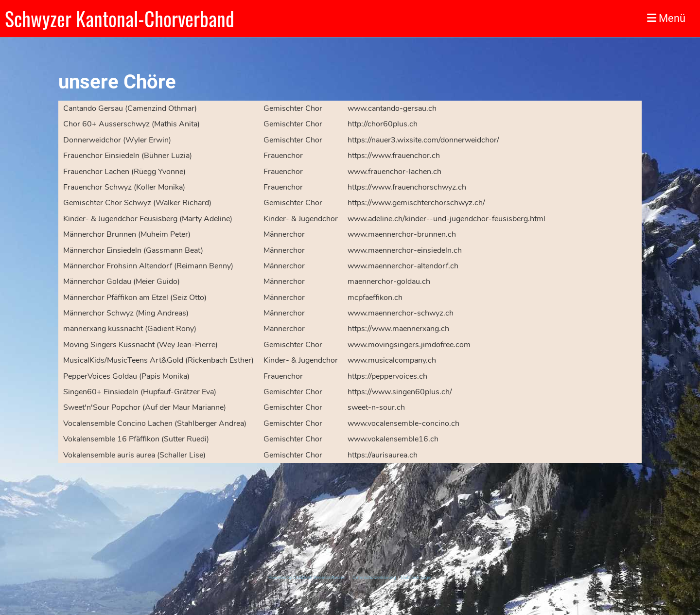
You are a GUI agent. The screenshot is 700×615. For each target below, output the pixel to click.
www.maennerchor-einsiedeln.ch (405, 250)
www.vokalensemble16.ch (393, 439)
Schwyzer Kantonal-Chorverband (120, 18)
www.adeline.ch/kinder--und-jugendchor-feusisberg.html (446, 219)
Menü (666, 18)
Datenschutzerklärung (374, 578)
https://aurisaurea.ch (383, 455)
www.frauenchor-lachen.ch (394, 172)
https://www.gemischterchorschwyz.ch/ (416, 203)
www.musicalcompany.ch (392, 360)
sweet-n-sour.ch (376, 407)
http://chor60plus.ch (383, 124)
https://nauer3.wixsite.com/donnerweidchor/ (423, 140)
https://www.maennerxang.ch (398, 329)
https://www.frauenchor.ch (394, 156)
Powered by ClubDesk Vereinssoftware (306, 578)
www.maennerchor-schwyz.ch (401, 313)
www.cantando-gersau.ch (392, 108)
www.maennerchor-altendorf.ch (403, 266)
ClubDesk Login (416, 578)
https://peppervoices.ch (387, 376)
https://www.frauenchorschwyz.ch (407, 187)
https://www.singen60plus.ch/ (400, 392)
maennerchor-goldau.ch (389, 281)
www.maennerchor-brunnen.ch (402, 234)
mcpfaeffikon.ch (375, 298)
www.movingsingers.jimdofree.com (409, 345)
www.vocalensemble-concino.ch (403, 423)
